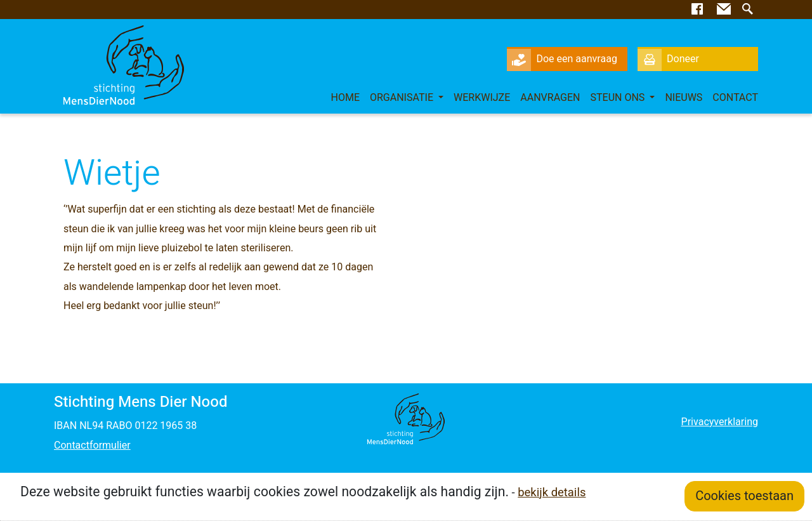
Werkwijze (482, 98)
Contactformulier (92, 445)
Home (345, 98)
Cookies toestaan (744, 496)
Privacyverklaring (720, 422)
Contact (735, 98)
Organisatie (403, 98)
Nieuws (684, 98)
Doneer (668, 59)
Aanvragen (550, 98)
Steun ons (619, 98)
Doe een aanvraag (562, 59)
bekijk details (552, 493)
